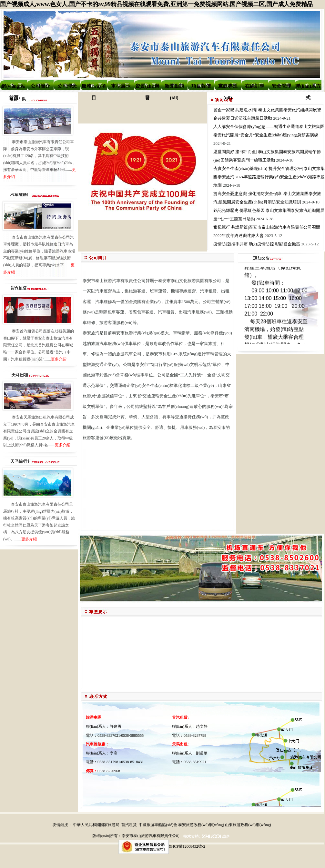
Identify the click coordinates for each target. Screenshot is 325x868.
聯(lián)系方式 (308, 88)
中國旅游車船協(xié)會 (158, 825)
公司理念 (67, 86)
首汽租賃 (129, 825)
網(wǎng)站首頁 (13, 88)
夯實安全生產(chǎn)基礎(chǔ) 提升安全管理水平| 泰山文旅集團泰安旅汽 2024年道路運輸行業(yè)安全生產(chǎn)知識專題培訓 (269, 177)
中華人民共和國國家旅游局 (96, 825)
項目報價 (201, 86)
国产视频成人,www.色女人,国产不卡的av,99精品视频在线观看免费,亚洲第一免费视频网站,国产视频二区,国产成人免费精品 (156, 4)
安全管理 (281, 86)
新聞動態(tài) (174, 88)
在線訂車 (255, 86)
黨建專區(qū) (228, 88)
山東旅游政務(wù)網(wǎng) (248, 825)
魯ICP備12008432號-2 (187, 846)
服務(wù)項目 (94, 88)
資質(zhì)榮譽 (147, 88)
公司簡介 (40, 86)
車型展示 (121, 86)
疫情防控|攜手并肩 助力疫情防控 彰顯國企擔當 (257, 244)
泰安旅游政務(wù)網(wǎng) (201, 825)
